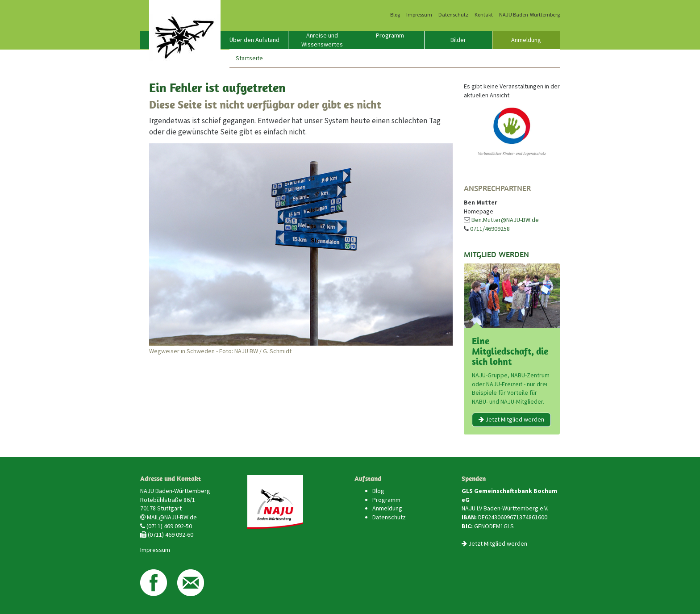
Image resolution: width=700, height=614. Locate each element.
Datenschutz (453, 15)
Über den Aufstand (254, 40)
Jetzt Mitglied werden (511, 419)
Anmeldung (526, 40)
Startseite (249, 58)
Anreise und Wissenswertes (322, 40)
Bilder (458, 40)
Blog (395, 15)
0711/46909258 (490, 229)
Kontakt (484, 15)
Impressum (419, 15)
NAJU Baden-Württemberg (529, 15)
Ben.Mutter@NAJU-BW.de (505, 220)
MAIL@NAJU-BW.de (172, 517)
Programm (390, 35)
